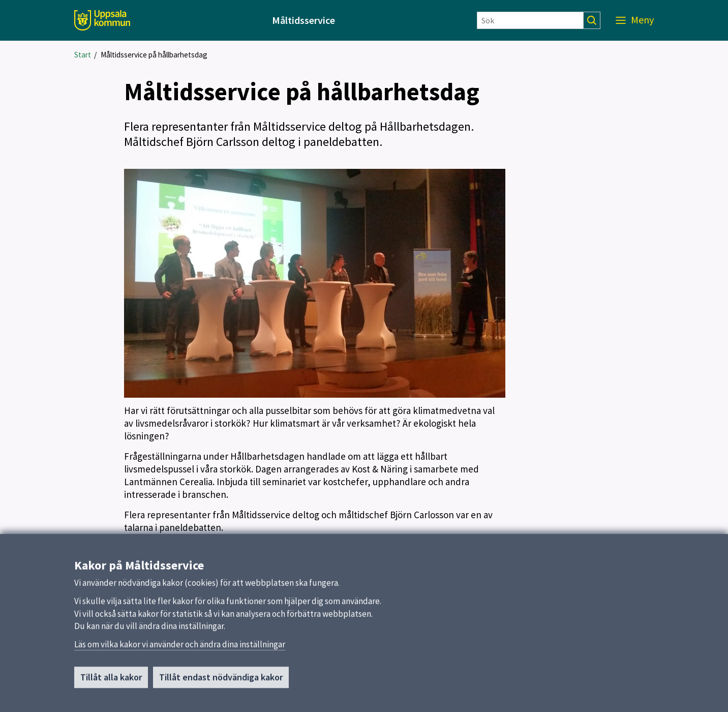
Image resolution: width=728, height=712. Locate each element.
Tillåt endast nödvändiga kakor (221, 681)
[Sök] (530, 20)
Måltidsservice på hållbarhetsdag (154, 55)
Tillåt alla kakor (111, 681)
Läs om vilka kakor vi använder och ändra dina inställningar (180, 648)
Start (83, 55)
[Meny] (635, 20)
